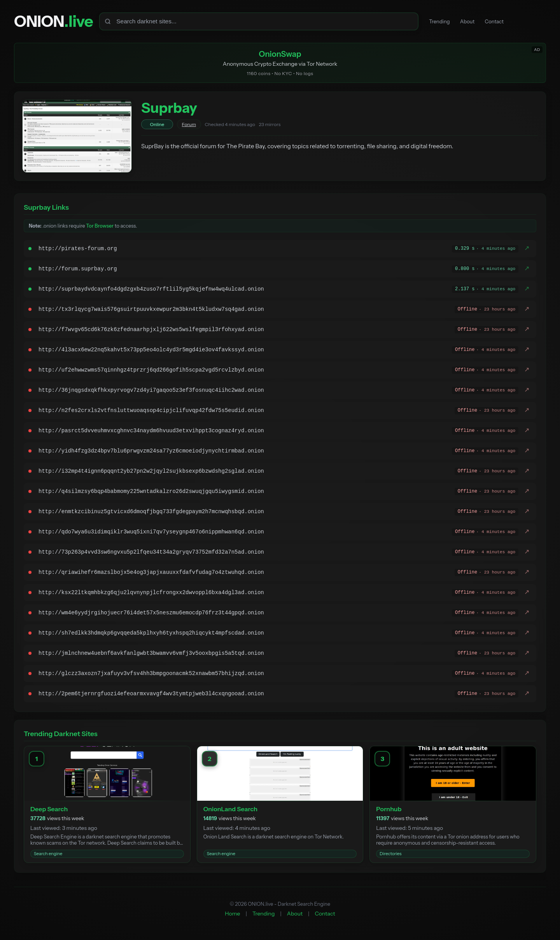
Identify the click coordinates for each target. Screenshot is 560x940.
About (472, 22)
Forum (189, 126)
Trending (441, 22)
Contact (501, 22)
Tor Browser (100, 227)
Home (232, 915)
